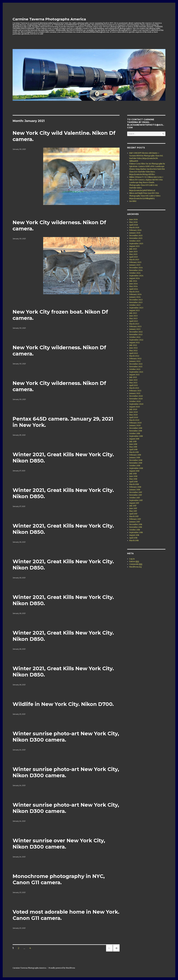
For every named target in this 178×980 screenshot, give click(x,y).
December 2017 (136, 492)
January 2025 (135, 265)
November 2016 (136, 527)
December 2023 (136, 300)
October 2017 (135, 498)
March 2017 (134, 516)
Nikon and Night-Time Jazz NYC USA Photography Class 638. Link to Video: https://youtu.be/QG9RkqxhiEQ (145, 196)
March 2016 (134, 541)
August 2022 (134, 343)
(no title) (133, 201)
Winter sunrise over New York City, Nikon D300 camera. (59, 844)
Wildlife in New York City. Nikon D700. (63, 704)
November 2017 (136, 495)
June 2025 (133, 252)
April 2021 (133, 385)
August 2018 (134, 471)
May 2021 (133, 383)
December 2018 (136, 460)
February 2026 (135, 230)
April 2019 (133, 450)
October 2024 (135, 273)
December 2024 (136, 268)
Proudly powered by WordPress (62, 968)
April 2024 (134, 289)
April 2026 (134, 225)
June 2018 (133, 476)
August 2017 (134, 503)
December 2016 (136, 524)
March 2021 (134, 388)
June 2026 (133, 220)
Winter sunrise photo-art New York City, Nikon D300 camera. (66, 737)
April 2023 (134, 321)
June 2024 (133, 284)
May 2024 (133, 286)
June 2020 (133, 412)
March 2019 (134, 452)
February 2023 (135, 327)
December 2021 (136, 364)
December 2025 (136, 236)
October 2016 (135, 530)
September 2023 (136, 308)
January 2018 (135, 490)
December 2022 (136, 332)
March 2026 (134, 228)
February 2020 (135, 423)
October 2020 (135, 401)
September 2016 (136, 532)
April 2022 (134, 353)
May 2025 (133, 254)
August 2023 (134, 310)
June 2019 (133, 444)
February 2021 (135, 391)
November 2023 (136, 302)
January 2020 (135, 425)
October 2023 (135, 305)
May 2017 (133, 511)
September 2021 (136, 372)
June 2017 (133, 508)
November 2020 (136, 399)
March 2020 (134, 420)
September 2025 (136, 244)
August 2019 (134, 439)
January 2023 (135, 329)
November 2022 (136, 335)
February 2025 (135, 262)
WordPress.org (135, 567)
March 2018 (134, 484)
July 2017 (133, 506)
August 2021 (134, 375)
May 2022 (133, 351)
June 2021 (133, 380)
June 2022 (133, 348)
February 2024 (135, 294)
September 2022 (136, 340)
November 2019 (136, 431)
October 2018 (135, 466)
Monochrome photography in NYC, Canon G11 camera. (59, 879)
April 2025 (133, 257)
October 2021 (135, 369)
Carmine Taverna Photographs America (49, 19)
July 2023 (133, 313)
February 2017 (135, 519)
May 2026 (133, 222)
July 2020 (133, 409)
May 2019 (133, 447)
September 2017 (136, 500)
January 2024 (135, 297)
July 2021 (133, 377)
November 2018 (136, 463)
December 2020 (136, 396)
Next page (116, 951)
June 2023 (133, 316)
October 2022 (135, 337)
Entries (134, 562)
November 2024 (136, 270)
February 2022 (135, 359)
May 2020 (133, 415)
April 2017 (133, 514)
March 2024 (134, 292)
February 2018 (135, 487)
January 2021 (135, 393)
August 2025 (134, 246)
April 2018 (133, 482)
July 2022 (133, 345)
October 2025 (135, 241)
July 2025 (133, 249)
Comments (136, 564)
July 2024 (133, 281)
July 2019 (133, 442)
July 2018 (133, 474)
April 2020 (134, 417)
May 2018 (133, 479)
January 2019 (135, 458)
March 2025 (134, 260)
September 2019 (136, 436)
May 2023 (133, 318)
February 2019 (135, 455)
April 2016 (133, 538)
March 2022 (134, 356)
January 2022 (135, 361)
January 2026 (135, 233)
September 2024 (136, 276)
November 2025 (136, 238)
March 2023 (134, 324)
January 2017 (135, 522)
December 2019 (136, 428)
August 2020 (135, 407)
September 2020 (136, 404)
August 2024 (135, 278)
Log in (132, 559)
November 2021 (136, 367)
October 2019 (135, 434)
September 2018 (136, 468)
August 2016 (134, 535)
